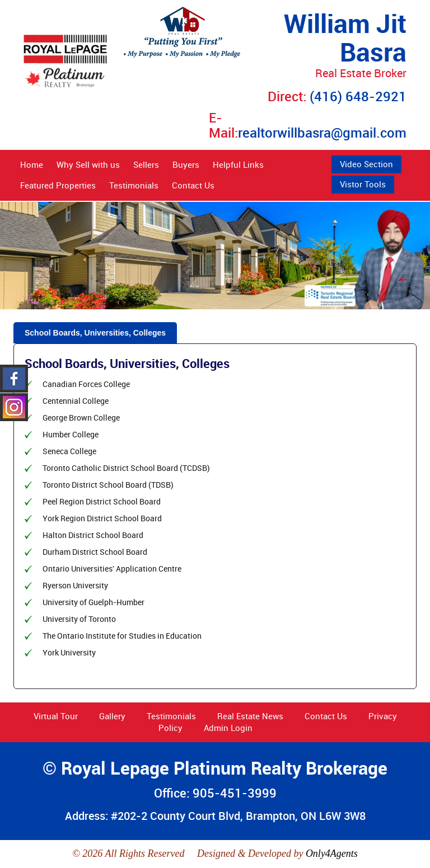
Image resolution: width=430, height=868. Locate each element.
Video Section (366, 164)
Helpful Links (238, 164)
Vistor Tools (363, 184)
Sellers (146, 164)
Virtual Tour (56, 716)
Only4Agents (332, 853)
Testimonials (134, 185)
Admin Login (228, 728)
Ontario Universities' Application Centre (112, 569)
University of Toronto (79, 619)
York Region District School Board (102, 518)
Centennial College (76, 401)
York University (69, 652)
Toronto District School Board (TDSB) (108, 485)
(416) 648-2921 (358, 96)
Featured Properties (58, 185)
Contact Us (193, 185)
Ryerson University (75, 585)
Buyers (186, 164)
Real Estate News (250, 716)
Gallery (112, 716)
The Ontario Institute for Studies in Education (122, 636)
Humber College (71, 434)
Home (32, 164)
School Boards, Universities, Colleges (95, 333)
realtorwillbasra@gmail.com (322, 133)
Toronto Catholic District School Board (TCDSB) (126, 468)
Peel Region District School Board (102, 501)
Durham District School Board (95, 552)
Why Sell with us (88, 164)
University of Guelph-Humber (94, 602)
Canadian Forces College (86, 384)
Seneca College (69, 451)
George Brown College (81, 418)
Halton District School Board (93, 535)
